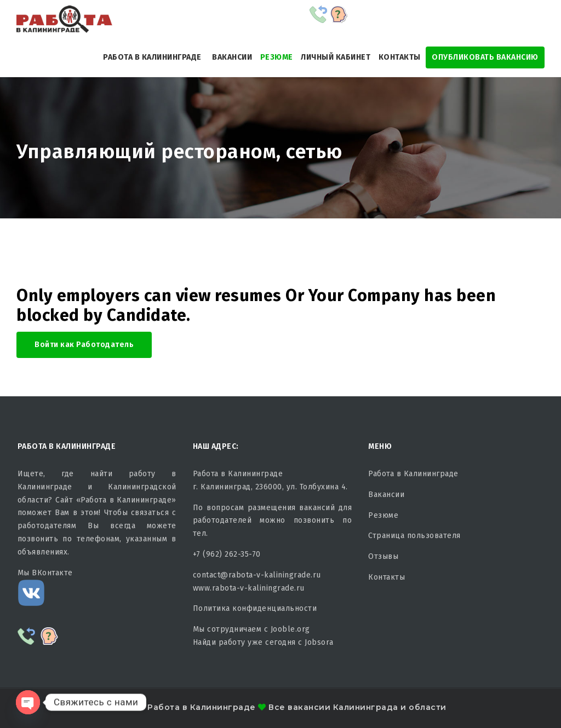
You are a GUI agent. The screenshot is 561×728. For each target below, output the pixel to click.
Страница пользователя (414, 536)
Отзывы (383, 556)
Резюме (277, 57)
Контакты (400, 57)
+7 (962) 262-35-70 (227, 554)
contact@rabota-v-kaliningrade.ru (257, 575)
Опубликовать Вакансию (485, 57)
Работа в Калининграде (152, 57)
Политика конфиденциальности (255, 608)
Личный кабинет (336, 57)
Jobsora (319, 642)
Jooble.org (290, 629)
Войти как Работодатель (84, 345)
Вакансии (232, 57)
